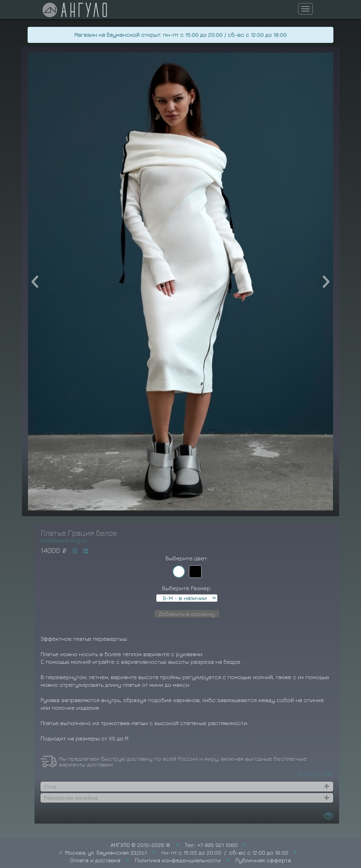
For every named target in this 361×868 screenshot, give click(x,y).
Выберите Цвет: (187, 558)
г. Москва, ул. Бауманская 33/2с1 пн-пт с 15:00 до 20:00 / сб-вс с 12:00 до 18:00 (174, 852)
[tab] (187, 786)
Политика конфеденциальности (178, 860)
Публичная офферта (263, 860)
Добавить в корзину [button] (187, 614)
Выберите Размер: (187, 588)
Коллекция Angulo (64, 540)
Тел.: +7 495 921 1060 (211, 845)
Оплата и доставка (95, 860)
